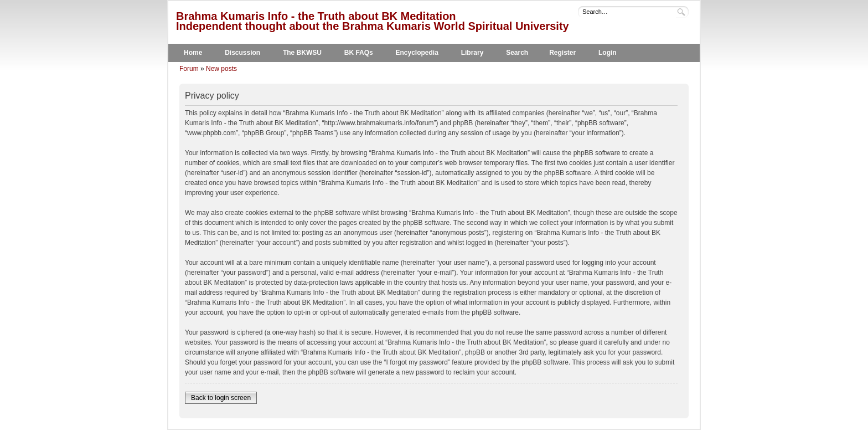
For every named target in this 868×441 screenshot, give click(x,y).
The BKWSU (302, 53)
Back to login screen (221, 398)
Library (472, 53)
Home (193, 53)
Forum (189, 69)
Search (517, 53)
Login (608, 53)
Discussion (242, 53)
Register (562, 53)
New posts (221, 69)
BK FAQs (359, 53)
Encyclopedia (417, 53)
